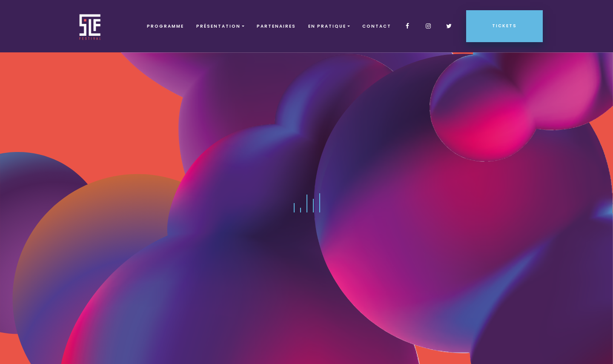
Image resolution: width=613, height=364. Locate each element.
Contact (377, 26)
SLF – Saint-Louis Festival (90, 26)
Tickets (504, 26)
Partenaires (276, 26)
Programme (165, 26)
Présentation (218, 26)
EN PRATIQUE (327, 26)
